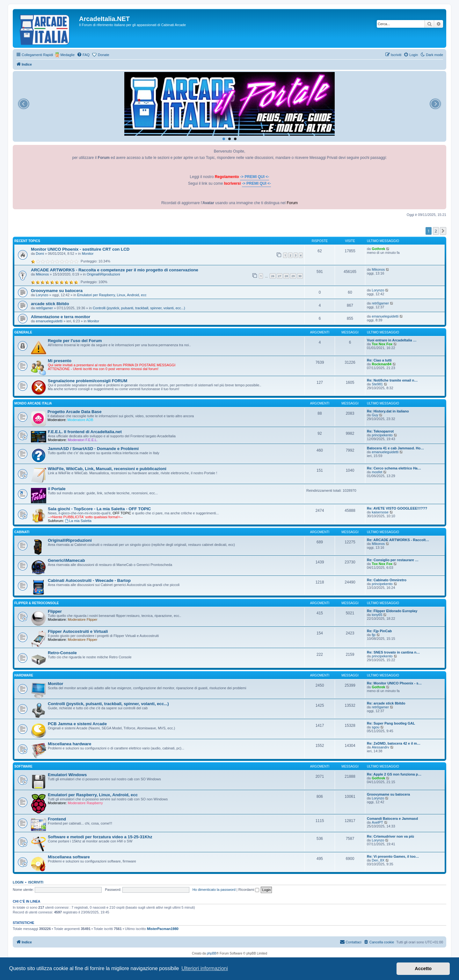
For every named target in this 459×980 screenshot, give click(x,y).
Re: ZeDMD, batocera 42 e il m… (394, 743)
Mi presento (60, 361)
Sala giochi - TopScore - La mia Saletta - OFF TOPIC (99, 509)
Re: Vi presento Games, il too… (393, 856)
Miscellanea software (69, 857)
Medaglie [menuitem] (67, 55)
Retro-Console (62, 653)
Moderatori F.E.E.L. (83, 440)
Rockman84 (382, 364)
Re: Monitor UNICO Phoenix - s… (394, 683)
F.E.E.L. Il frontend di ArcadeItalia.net (85, 432)
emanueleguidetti (49, 321)
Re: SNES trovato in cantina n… (393, 652)
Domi (40, 254)
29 (293, 276)
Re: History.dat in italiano (388, 411)
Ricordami (249, 890)
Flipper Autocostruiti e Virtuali (78, 631)
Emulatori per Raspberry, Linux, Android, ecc (112, 295)
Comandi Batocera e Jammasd (392, 819)
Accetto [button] (423, 969)
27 (280, 276)
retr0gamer (44, 308)
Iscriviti (36, 882)
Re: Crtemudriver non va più (390, 836)
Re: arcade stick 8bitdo (386, 703)
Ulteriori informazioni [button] (205, 968)
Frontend (57, 819)
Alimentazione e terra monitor (61, 317)
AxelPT (377, 822)
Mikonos (42, 274)
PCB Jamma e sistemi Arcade (77, 724)
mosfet (377, 472)
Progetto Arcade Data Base (75, 412)
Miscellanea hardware (69, 744)
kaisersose (380, 512)
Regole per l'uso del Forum (75, 341)
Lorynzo (42, 295)
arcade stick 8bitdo (50, 304)
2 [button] (436, 231)
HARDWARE (24, 675)
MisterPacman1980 (163, 929)
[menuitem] (83, 55)
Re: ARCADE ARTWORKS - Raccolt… (398, 540)
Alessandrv (380, 747)
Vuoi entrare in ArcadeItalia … (392, 340)
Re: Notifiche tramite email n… (392, 380)
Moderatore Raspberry (85, 803)
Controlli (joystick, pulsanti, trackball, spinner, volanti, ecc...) (139, 308)
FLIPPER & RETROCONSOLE (36, 603)
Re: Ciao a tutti (379, 360)
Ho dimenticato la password (214, 890)
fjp (374, 635)
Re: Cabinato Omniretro (387, 580)
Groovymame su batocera (57, 291)
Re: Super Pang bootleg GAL (391, 723)
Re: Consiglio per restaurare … (393, 560)
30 (300, 276)
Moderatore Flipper (82, 619)
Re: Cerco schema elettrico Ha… (394, 468)
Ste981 (377, 384)
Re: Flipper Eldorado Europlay (392, 611)
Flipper (55, 611)
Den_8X (378, 860)
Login (18, 882)
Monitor (88, 254)
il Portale (57, 489)
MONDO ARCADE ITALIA (33, 403)
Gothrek (378, 249)
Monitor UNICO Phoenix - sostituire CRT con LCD (80, 249)
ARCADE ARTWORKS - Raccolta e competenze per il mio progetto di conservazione (115, 270)
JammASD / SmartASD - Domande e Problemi (93, 449)
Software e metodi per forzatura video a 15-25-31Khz (100, 837)
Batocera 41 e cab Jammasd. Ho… (395, 448)
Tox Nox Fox (382, 344)
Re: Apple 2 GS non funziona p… (394, 774)
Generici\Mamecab (66, 560)
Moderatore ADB (80, 420)
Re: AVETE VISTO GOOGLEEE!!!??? (397, 508)
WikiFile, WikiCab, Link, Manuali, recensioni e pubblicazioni (107, 469)
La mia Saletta (78, 521)
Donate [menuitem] (103, 55)
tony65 (377, 615)
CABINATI (22, 532)
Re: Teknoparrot (380, 431)
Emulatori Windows (67, 775)
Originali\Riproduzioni (103, 274)
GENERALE (23, 332)
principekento (382, 435)
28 (286, 276)
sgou (375, 727)
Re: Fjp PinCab (379, 631)
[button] (443, 231)
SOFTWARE (23, 766)
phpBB (212, 953)
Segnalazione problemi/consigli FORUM (87, 381)
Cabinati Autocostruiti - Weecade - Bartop (89, 580)
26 (273, 276)
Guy (375, 415)
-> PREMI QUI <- (255, 177)
